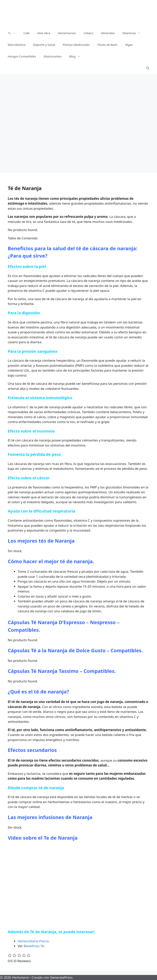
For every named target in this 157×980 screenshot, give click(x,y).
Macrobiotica (17, 45)
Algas (129, 45)
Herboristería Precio (33, 941)
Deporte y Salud (44, 45)
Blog (77, 56)
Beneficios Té (34, 946)
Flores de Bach (108, 45)
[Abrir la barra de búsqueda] (148, 68)
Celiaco (88, 33)
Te (14, 33)
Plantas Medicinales (76, 45)
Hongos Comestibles (22, 56)
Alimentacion (67, 33)
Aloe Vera (44, 33)
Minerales (108, 33)
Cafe (27, 33)
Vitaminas (133, 33)
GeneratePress (61, 977)
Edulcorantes (53, 56)
